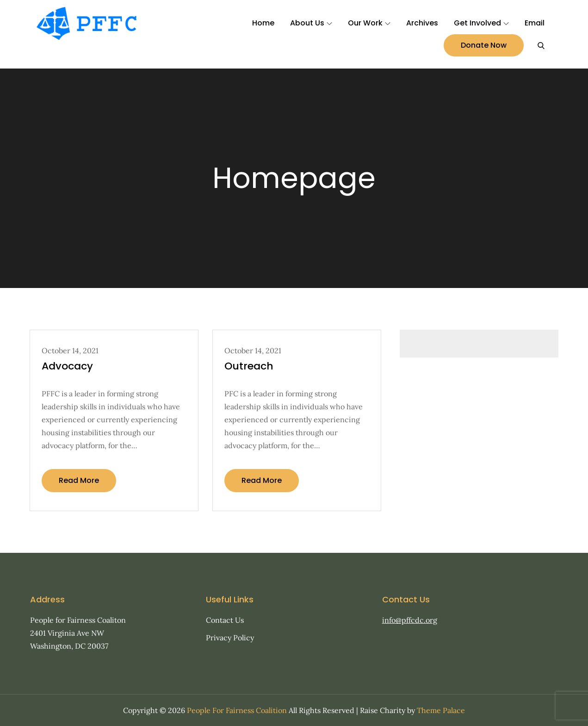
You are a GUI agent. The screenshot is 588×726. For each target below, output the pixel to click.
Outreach (249, 366)
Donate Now (484, 45)
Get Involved (481, 23)
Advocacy (67, 366)
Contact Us (225, 620)
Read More (79, 480)
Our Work (369, 23)
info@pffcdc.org (410, 620)
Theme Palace (441, 710)
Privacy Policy (230, 638)
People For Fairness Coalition (237, 710)
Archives (422, 23)
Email (535, 23)
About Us (311, 23)
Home (263, 23)
